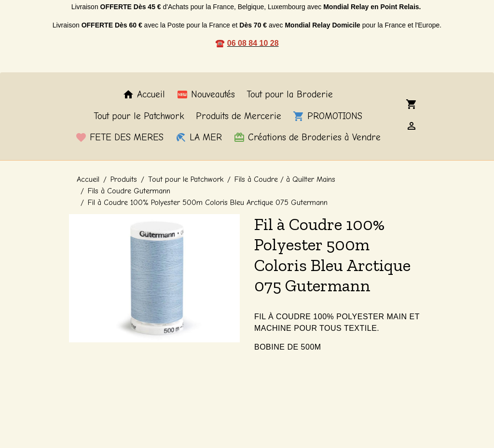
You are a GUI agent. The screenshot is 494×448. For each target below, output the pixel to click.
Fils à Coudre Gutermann (129, 191)
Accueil (144, 95)
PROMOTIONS (328, 116)
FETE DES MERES (119, 137)
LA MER (199, 137)
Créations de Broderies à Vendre (307, 137)
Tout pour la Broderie (290, 95)
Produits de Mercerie (239, 116)
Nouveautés (206, 95)
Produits (124, 179)
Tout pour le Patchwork (139, 116)
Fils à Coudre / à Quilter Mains (285, 179)
